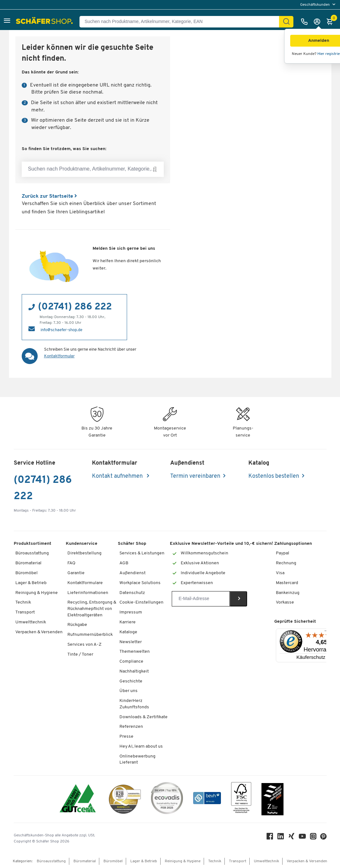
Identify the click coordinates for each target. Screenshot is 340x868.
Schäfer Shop (132, 544)
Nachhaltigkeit (134, 671)
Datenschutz (132, 593)
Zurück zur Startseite (49, 196)
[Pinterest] (323, 838)
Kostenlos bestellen (274, 476)
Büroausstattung (32, 553)
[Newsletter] (201, 599)
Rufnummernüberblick (90, 635)
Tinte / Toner (80, 655)
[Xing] (291, 838)
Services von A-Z (84, 645)
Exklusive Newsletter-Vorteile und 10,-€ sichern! (221, 544)
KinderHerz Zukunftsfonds (134, 704)
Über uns (128, 691)
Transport (25, 612)
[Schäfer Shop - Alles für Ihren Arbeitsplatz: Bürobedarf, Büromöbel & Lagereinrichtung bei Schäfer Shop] (45, 22)
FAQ (71, 563)
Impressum (131, 612)
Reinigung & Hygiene (37, 593)
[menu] (318, 5)
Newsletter (131, 642)
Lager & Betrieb (31, 583)
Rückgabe (77, 625)
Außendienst (132, 573)
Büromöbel (26, 573)
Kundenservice (82, 544)
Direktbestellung (84, 553)
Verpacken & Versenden (39, 632)
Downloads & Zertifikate (144, 717)
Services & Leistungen (142, 553)
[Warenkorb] (331, 22)
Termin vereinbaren (195, 476)
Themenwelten (135, 652)
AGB (124, 563)
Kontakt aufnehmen (118, 476)
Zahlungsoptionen (293, 544)
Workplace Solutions (140, 583)
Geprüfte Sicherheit (295, 622)
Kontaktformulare (85, 583)
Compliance (131, 662)
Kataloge (128, 632)
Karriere (128, 622)
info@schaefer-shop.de (61, 330)
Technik (23, 602)
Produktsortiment (33, 544)
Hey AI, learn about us (141, 746)
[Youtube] (302, 838)
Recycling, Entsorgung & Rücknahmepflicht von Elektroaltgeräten (92, 609)
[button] (7, 22)
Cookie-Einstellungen (141, 602)
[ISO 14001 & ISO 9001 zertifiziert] (78, 799)
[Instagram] (313, 838)
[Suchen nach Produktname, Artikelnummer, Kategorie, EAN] (182, 22)
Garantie (76, 573)
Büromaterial (28, 563)
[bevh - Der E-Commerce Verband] (207, 799)
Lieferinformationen (88, 593)
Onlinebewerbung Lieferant (137, 760)
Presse (126, 737)
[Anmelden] (319, 22)
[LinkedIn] (281, 838)
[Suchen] (286, 22)
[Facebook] (270, 838)
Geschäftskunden (315, 5)
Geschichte (131, 681)
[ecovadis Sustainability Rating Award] (167, 799)
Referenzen (131, 727)
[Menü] (326, 632)
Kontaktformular (59, 356)
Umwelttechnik (31, 622)
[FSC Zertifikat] (241, 799)
